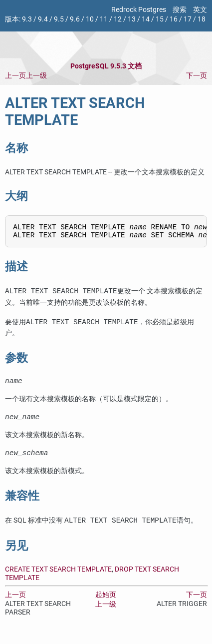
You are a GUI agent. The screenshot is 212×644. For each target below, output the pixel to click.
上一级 (36, 76)
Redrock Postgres (139, 10)
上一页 (15, 76)
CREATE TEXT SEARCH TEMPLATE (58, 577)
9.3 (27, 19)
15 (160, 19)
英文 (200, 10)
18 (202, 19)
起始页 (106, 602)
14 (146, 19)
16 (174, 19)
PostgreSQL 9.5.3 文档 (106, 66)
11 (104, 19)
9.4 (43, 19)
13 (132, 19)
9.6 (75, 19)
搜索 (180, 10)
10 (90, 19)
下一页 (197, 76)
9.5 (59, 19)
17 (188, 19)
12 (118, 19)
